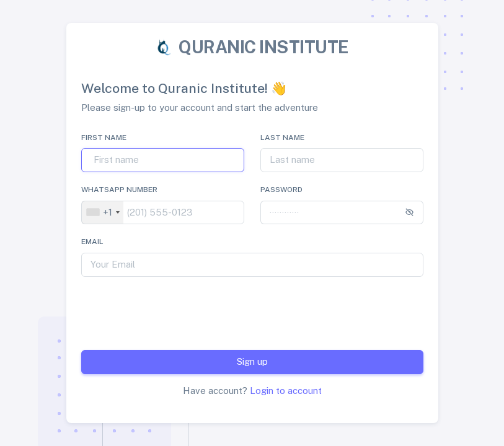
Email (92, 242)
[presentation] (235, 311)
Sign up (252, 361)
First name (104, 138)
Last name (282, 138)
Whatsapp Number (119, 190)
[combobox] (103, 213)
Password (281, 190)
